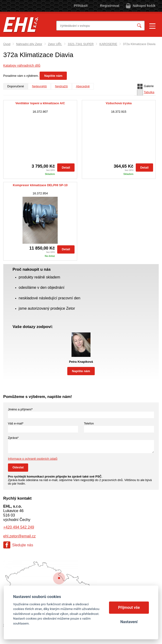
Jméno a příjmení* (20, 409)
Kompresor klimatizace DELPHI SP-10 (40, 185)
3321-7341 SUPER (81, 44)
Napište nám (53, 76)
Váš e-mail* (16, 423)
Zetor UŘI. (55, 44)
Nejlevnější (39, 86)
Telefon (89, 423)
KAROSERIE (108, 44)
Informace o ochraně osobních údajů (33, 459)
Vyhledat (139, 26)
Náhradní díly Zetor (29, 44)
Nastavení (129, 622)
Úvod (7, 44)
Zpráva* (13, 438)
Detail (66, 168)
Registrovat (110, 6)
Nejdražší (61, 86)
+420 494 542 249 (19, 527)
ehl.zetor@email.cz (19, 536)
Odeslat (18, 467)
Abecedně (83, 86)
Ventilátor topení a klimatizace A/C (40, 103)
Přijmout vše (129, 607)
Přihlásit (81, 6)
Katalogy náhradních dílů (22, 66)
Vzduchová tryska (119, 103)
